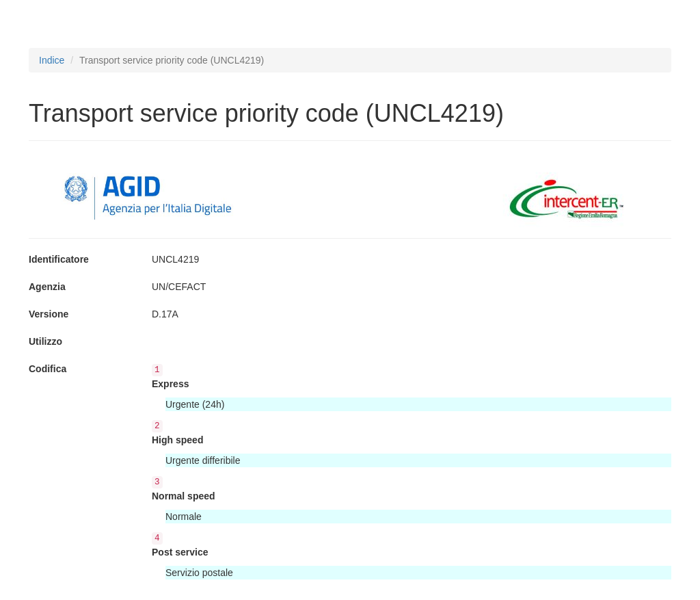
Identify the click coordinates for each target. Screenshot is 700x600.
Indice (52, 60)
